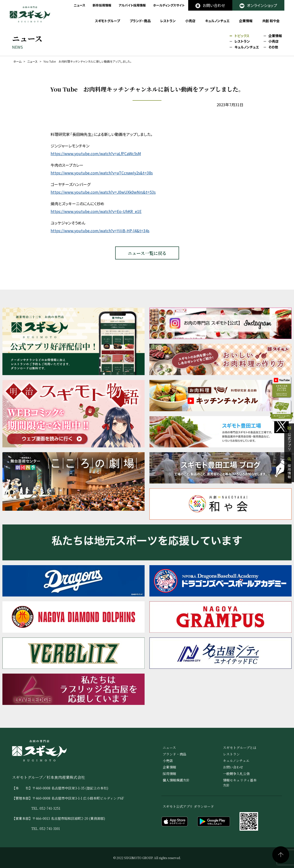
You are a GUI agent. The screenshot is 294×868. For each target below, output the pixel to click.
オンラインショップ (258, 5)
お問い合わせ (210, 5)
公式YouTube (279, 393)
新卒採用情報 (102, 5)
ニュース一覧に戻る (147, 253)
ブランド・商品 (140, 21)
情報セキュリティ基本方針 (240, 783)
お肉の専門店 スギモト (30, 14)
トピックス (242, 36)
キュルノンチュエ (217, 21)
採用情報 (289, 477)
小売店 (190, 21)
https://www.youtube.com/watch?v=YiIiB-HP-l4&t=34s (100, 231)
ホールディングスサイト (169, 5)
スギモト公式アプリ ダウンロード (188, 806)
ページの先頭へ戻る (281, 855)
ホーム (17, 61)
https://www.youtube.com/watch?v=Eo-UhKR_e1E (96, 211)
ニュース (80, 5)
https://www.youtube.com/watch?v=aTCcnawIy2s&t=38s (102, 173)
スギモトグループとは (240, 748)
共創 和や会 (271, 21)
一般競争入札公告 (236, 774)
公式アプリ (289, 448)
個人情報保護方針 (176, 780)
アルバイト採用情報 (132, 5)
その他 (273, 47)
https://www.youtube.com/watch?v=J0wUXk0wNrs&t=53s (103, 192)
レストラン (168, 21)
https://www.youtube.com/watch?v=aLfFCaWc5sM (96, 153)
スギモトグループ (107, 21)
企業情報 (246, 21)
